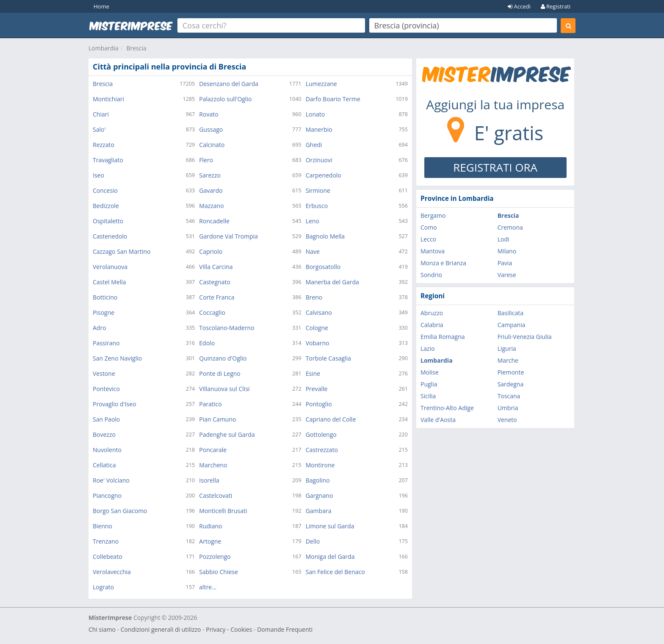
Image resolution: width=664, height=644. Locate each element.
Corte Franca (217, 297)
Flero (206, 160)
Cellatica (104, 465)
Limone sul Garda (330, 526)
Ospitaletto (108, 221)
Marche (508, 360)
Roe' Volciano (111, 480)
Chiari (101, 114)
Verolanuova (110, 267)
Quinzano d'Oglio (223, 358)
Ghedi (314, 145)
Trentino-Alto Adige (447, 408)
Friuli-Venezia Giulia (525, 337)
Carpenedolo (324, 175)
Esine (313, 373)
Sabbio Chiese (219, 572)
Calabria (432, 325)
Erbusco (317, 206)
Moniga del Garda (330, 557)
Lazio (428, 348)
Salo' (99, 129)
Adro (100, 328)
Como (429, 227)
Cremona (510, 227)
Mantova (433, 251)
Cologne (317, 328)
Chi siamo (102, 629)
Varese (507, 275)
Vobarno (318, 343)
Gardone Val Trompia (228, 236)
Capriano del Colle (331, 419)
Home (101, 6)
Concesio (105, 190)
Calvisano (319, 312)
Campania (512, 325)
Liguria (507, 348)
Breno (314, 297)
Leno (313, 221)
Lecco (428, 239)
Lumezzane (321, 84)
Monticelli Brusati (223, 511)
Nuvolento (107, 450)
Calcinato (212, 145)
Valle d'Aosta (438, 420)
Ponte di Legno (220, 373)
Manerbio (319, 129)
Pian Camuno (217, 419)
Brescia (136, 48)
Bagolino (318, 480)
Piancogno (107, 495)
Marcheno (213, 465)
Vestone (104, 373)
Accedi (519, 6)
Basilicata (510, 313)
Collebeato (108, 557)
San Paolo (106, 419)
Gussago (211, 129)
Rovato (209, 114)
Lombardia (104, 48)
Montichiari (108, 99)
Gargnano (320, 495)
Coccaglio (212, 312)
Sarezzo (210, 175)
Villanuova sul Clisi (224, 389)
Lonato (315, 114)
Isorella (209, 480)
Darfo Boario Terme (333, 99)
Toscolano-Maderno (227, 328)
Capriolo (211, 251)
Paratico (210, 404)
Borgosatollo (323, 267)
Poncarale (213, 450)
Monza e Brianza (443, 263)
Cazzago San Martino (122, 251)
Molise (430, 372)
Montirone (320, 465)
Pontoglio (319, 404)
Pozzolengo (215, 557)
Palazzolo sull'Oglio (225, 99)
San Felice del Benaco (335, 572)
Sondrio (431, 275)
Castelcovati (216, 495)
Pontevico (106, 389)
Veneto (507, 420)
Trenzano (106, 541)
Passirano (106, 343)
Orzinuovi (319, 160)
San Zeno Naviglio (117, 358)
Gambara (319, 511)
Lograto (103, 587)
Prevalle (317, 389)
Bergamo (433, 215)
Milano (507, 251)
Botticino (105, 297)
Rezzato (104, 145)
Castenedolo (110, 236)
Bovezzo (104, 434)
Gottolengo (321, 434)
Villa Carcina (216, 267)
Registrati (556, 6)
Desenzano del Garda (229, 84)
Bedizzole (106, 206)
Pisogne (104, 312)
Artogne (210, 541)
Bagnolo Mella (325, 236)
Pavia (505, 263)
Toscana (509, 396)
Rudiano (210, 526)
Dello (313, 541)
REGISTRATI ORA (495, 167)
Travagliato (108, 160)
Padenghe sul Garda (227, 434)
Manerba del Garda (332, 282)
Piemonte (511, 372)
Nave (313, 251)
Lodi (504, 239)
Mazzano (211, 206)
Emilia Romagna (443, 337)
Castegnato (215, 282)
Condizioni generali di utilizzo (161, 629)
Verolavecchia (112, 572)
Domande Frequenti (285, 629)
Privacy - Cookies (229, 629)
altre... (208, 587)
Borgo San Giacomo (120, 511)
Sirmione (318, 190)
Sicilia (428, 396)
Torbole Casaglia (328, 358)
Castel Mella (109, 282)
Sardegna (511, 384)
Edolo (207, 343)
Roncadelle (214, 221)
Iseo (98, 175)
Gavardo (211, 190)
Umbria (508, 408)
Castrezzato (322, 450)
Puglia (429, 384)
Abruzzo (432, 313)
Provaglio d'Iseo (115, 404)
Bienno (102, 526)
